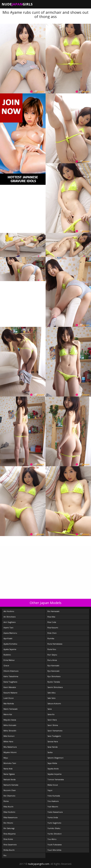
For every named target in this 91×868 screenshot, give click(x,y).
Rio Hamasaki (53, 611)
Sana (50, 709)
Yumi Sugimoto (54, 823)
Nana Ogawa (9, 774)
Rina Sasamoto (10, 845)
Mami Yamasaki (11, 709)
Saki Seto (51, 698)
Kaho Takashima (11, 676)
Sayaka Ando (53, 769)
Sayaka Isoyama (54, 774)
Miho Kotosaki (10, 725)
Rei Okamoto (9, 796)
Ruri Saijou (52, 655)
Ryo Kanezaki (53, 671)
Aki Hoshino (9, 611)
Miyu (6, 758)
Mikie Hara (8, 741)
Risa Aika (51, 617)
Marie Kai (8, 714)
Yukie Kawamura (55, 812)
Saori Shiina (53, 725)
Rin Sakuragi (9, 828)
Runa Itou (52, 649)
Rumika (51, 638)
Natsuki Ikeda (10, 779)
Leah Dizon (9, 698)
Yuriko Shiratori (55, 834)
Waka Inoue (53, 785)
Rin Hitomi (8, 823)
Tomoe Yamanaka (56, 779)
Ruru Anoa (52, 660)
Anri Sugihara (10, 622)
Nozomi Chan (10, 790)
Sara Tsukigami (54, 736)
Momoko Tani (10, 763)
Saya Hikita (52, 763)
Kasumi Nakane (10, 693)
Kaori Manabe (10, 687)
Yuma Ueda (53, 817)
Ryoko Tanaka (54, 682)
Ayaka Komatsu (10, 644)
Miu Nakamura (10, 747)
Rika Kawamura (10, 817)
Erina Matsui (9, 660)
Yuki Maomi (53, 807)
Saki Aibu (51, 693)
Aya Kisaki (8, 638)
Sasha (50, 752)
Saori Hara (52, 720)
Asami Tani (8, 628)
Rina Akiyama (10, 834)
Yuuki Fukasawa (55, 845)
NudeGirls (17, 4)
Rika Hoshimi (9, 812)
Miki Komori (9, 736)
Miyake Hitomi (10, 752)
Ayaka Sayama (10, 649)
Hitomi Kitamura (11, 671)
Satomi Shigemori (55, 758)
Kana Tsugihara (10, 682)
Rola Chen (52, 633)
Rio (5, 855)
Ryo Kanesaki (53, 665)
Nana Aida (8, 769)
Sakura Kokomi (54, 703)
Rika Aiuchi (8, 807)
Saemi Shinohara (55, 687)
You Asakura (53, 801)
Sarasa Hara (53, 741)
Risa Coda (52, 622)
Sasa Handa (53, 747)
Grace (6, 665)
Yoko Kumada (54, 796)
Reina (6, 801)
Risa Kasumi (53, 628)
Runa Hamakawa (55, 644)
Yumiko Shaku (54, 828)
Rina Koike (8, 839)
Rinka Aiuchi (9, 850)
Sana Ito (51, 714)
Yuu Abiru (52, 839)
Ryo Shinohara (54, 676)
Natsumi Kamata (11, 785)
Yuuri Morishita (54, 850)
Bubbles (7, 655)
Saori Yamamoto (55, 731)
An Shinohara (10, 617)
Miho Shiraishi (10, 731)
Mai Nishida (9, 703)
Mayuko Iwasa (10, 720)
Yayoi (50, 790)
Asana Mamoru (10, 633)
